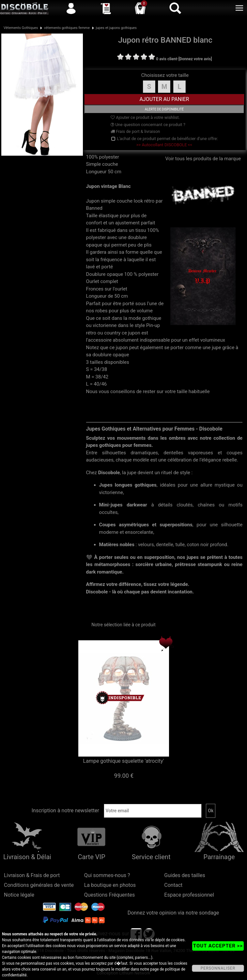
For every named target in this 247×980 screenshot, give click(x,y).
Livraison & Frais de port (32, 875)
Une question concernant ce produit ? (148, 125)
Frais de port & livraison (135, 131)
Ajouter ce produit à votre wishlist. (145, 117)
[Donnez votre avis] (195, 59)
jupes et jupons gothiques (116, 28)
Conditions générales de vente (39, 885)
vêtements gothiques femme (67, 28)
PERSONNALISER (218, 968)
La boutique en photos (110, 885)
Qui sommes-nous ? (107, 875)
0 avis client (166, 59)
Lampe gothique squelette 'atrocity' (124, 761)
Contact (173, 885)
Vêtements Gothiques (21, 28)
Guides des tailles (185, 875)
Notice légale (19, 895)
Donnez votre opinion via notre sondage (173, 913)
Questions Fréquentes (110, 895)
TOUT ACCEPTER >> (218, 946)
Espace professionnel (189, 895)
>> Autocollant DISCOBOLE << (164, 145)
